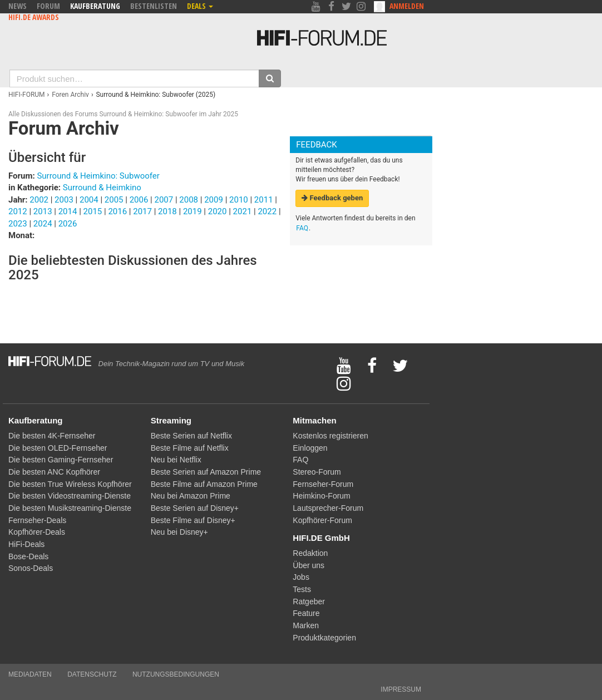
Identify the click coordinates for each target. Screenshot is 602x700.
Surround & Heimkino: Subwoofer (98, 176)
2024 (43, 224)
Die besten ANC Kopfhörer (54, 472)
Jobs (301, 577)
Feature (306, 613)
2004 (89, 200)
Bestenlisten (154, 6)
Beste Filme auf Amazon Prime (204, 484)
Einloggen (310, 448)
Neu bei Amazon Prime (191, 496)
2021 (243, 211)
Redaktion (310, 553)
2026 (68, 224)
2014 (68, 211)
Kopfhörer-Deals (37, 532)
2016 (117, 211)
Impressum (401, 689)
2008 (189, 200)
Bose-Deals (28, 556)
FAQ (302, 228)
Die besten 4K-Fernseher (52, 436)
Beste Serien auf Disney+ (195, 508)
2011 (264, 200)
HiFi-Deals (26, 544)
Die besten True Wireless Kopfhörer (70, 484)
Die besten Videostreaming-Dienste (70, 496)
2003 (64, 200)
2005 (114, 200)
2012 (18, 211)
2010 (239, 200)
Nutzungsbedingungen (176, 674)
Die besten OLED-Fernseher (58, 448)
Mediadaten (30, 674)
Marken (306, 625)
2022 (267, 211)
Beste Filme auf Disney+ (193, 520)
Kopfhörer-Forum (322, 520)
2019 (193, 211)
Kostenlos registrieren (330, 436)
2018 (167, 211)
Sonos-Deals (31, 568)
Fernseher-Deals (37, 520)
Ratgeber (309, 602)
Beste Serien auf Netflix (191, 436)
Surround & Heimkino (102, 188)
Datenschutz (92, 674)
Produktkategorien (324, 638)
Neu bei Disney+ (179, 532)
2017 (142, 211)
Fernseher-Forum (323, 484)
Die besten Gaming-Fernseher (61, 460)
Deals (200, 6)
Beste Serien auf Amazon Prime (206, 472)
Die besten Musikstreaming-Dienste (70, 508)
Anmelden (407, 6)
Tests (302, 589)
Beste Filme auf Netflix (190, 448)
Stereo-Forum (317, 472)
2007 (164, 200)
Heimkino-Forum (321, 496)
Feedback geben (332, 198)
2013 (43, 211)
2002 (39, 200)
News (18, 6)
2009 (214, 200)
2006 (139, 200)
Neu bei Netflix (176, 460)
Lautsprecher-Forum (328, 508)
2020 (218, 211)
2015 (93, 211)
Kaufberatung (95, 6)
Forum (48, 6)
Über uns (309, 565)
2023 (18, 224)
